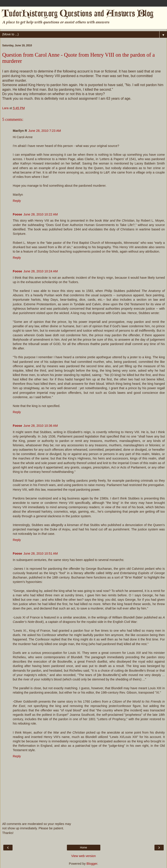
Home (83, 848)
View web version (84, 856)
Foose (17, 214)
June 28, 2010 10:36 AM (40, 426)
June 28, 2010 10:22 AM (40, 214)
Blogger (92, 864)
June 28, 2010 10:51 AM (40, 553)
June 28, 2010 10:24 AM (40, 271)
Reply (17, 201)
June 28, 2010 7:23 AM (45, 131)
